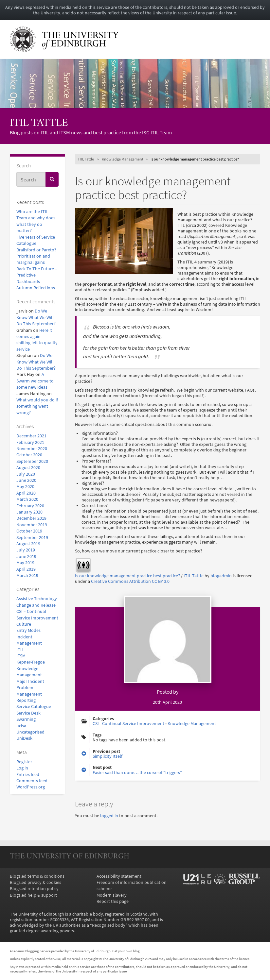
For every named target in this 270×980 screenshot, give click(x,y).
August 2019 (28, 544)
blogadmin (221, 576)
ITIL (20, 650)
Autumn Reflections (36, 288)
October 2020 (29, 455)
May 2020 (25, 487)
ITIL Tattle (39, 123)
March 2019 (27, 575)
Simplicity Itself (108, 756)
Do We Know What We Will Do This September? (36, 317)
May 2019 (25, 563)
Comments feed (32, 781)
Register (24, 762)
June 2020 (26, 480)
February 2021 (30, 442)
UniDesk (24, 738)
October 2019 (29, 531)
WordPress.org (31, 787)
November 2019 (32, 525)
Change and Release (36, 605)
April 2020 (26, 493)
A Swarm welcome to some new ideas (35, 381)
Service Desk (28, 713)
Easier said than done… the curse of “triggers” (137, 773)
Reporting (26, 700)
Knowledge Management (123, 159)
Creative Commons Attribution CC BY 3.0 (130, 581)
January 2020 (29, 512)
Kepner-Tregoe (31, 662)
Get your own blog (126, 951)
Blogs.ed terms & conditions (37, 876)
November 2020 (32, 449)
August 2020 (28, 468)
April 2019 (26, 569)
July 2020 (26, 474)
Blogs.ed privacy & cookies (36, 882)
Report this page (113, 901)
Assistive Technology (37, 599)
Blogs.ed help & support (33, 895)
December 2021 (31, 436)
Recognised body (109, 925)
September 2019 (32, 538)
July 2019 (26, 550)
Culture (24, 624)
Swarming (26, 719)
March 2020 (27, 499)
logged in (109, 816)
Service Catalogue (34, 707)
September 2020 (32, 461)
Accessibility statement (119, 876)
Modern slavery (112, 895)
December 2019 (31, 518)
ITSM (21, 656)
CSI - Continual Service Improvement (128, 724)
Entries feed (28, 775)
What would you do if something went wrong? (37, 406)
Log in (22, 768)
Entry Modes (28, 630)
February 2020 (30, 506)
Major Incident (30, 681)
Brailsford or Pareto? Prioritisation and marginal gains (36, 256)
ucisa (21, 726)
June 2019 (26, 557)
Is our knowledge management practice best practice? (127, 576)
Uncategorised (30, 732)
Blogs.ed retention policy (34, 889)
